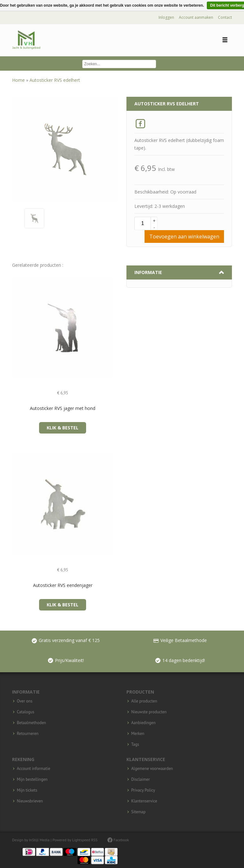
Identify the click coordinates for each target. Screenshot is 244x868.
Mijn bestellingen (32, 780)
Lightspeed (81, 840)
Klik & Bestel (63, 428)
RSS (94, 840)
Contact (225, 17)
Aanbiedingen (143, 723)
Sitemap (138, 812)
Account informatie (34, 769)
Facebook (118, 840)
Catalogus (26, 712)
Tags (135, 745)
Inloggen (166, 17)
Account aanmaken (196, 17)
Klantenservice (144, 801)
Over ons (25, 701)
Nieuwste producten (149, 712)
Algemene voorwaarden (152, 769)
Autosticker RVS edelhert (55, 80)
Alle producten (144, 701)
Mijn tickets (27, 790)
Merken (138, 734)
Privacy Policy (143, 790)
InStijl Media (39, 840)
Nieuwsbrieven (30, 801)
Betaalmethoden (31, 723)
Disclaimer (141, 780)
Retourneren (28, 734)
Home (19, 80)
